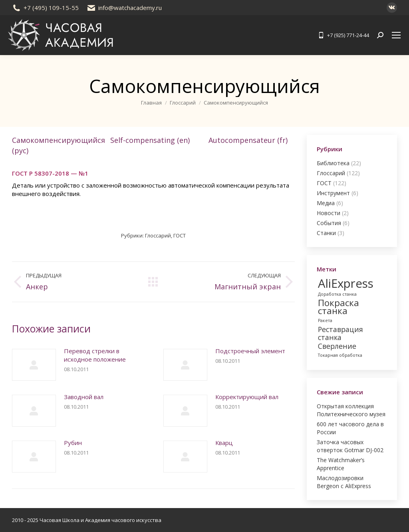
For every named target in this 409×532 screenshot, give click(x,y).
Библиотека (333, 163)
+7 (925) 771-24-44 (343, 35)
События (329, 223)
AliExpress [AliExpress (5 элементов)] (346, 283)
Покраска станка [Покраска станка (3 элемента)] (339, 307)
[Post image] (34, 365)
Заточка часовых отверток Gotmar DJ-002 (350, 446)
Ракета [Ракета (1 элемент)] (325, 320)
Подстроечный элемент (250, 351)
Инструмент (333, 193)
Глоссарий (158, 235)
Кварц (224, 443)
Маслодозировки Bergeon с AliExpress (344, 482)
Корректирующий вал (247, 397)
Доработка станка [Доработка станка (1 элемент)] (337, 294)
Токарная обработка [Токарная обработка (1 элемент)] (340, 355)
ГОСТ (180, 235)
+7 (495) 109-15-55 (45, 8)
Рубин (73, 443)
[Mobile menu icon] (396, 35)
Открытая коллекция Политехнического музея (351, 410)
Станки (326, 233)
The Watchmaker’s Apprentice (341, 464)
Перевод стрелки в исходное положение (95, 355)
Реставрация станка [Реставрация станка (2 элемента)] (341, 333)
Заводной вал (84, 397)
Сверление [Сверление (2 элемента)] (337, 346)
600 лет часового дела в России (350, 428)
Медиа (326, 203)
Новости (329, 213)
